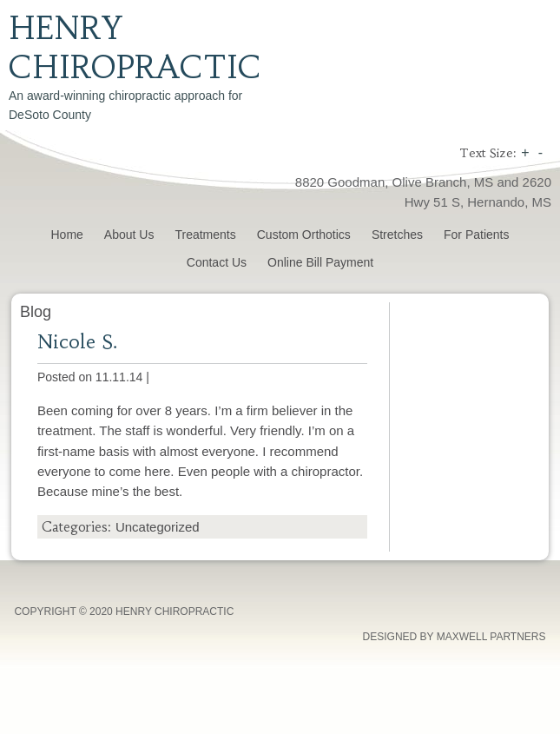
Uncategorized (158, 527)
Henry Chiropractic (135, 48)
